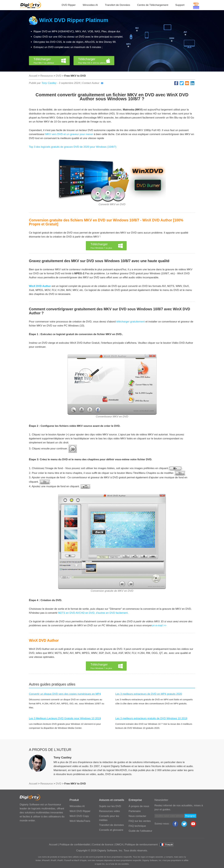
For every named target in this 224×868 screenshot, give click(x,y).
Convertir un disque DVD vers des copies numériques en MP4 (65, 694)
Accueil (33, 76)
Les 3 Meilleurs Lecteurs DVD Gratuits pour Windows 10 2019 (65, 718)
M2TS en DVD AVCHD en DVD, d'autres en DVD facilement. (93, 613)
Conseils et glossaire (111, 830)
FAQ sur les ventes (140, 821)
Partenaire (135, 811)
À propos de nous (139, 806)
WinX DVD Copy (79, 816)
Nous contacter (137, 816)
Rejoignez (190, 816)
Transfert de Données (118, 5)
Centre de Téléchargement (153, 5)
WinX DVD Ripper (80, 811)
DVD (59, 76)
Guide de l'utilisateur (140, 831)
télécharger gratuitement (130, 322)
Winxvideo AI (90, 5)
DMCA (119, 845)
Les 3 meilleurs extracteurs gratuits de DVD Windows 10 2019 (151, 718)
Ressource (47, 76)
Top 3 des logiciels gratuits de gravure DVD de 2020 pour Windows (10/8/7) (73, 147)
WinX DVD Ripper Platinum (74, 20)
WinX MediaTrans (80, 821)
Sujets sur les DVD (110, 806)
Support (180, 5)
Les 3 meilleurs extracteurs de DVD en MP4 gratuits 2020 (149, 694)
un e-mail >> (159, 625)
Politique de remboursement (141, 845)
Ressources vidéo (109, 811)
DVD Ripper (69, 5)
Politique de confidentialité (75, 845)
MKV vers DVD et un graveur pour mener (69, 134)
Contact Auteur (93, 83)
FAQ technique (137, 826)
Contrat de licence (103, 845)
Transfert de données (111, 825)
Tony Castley (49, 83)
